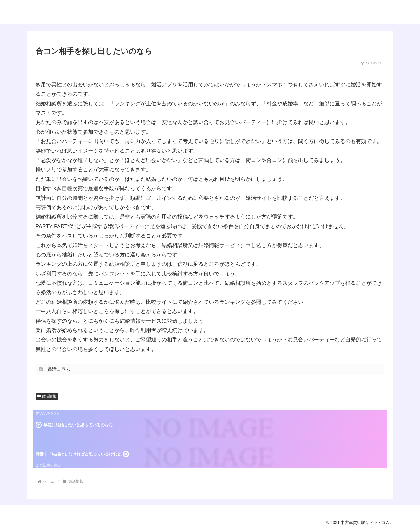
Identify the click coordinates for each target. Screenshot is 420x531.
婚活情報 (47, 396)
